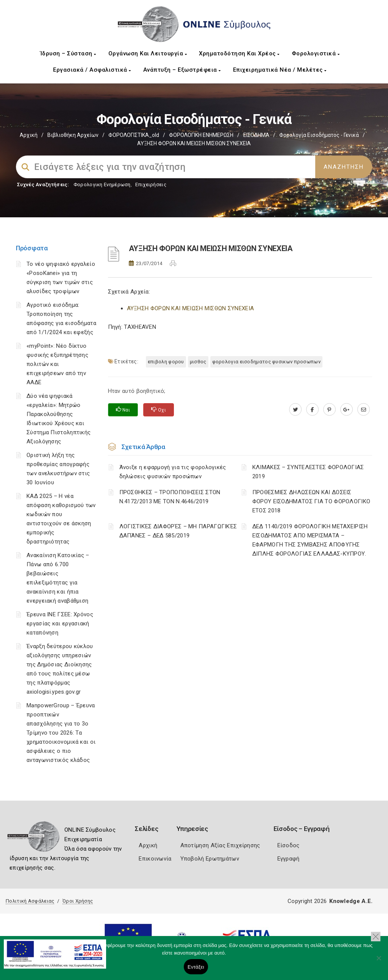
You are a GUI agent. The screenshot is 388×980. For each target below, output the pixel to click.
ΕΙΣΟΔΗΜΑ (256, 135)
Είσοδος (289, 845)
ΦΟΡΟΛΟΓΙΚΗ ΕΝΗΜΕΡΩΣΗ (201, 135)
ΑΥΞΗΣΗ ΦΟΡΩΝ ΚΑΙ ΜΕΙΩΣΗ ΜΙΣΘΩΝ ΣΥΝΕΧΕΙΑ (191, 308)
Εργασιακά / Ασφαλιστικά (92, 70)
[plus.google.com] (347, 410)
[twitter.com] (295, 410)
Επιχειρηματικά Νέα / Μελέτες (280, 70)
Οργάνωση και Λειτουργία (148, 53)
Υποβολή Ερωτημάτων (210, 859)
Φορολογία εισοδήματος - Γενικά (319, 135)
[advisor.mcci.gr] (364, 410)
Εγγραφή (289, 859)
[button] (376, 937)
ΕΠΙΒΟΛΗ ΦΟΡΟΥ (166, 362)
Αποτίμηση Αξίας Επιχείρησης (220, 845)
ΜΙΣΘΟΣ (198, 362)
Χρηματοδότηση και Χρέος (239, 53)
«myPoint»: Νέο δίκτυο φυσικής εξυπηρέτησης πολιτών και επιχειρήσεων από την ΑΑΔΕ (57, 364)
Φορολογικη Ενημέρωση (102, 185)
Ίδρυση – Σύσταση (68, 53)
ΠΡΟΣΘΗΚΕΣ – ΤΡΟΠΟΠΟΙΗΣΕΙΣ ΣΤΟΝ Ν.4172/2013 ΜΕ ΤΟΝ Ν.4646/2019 (170, 497)
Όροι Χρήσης (78, 901)
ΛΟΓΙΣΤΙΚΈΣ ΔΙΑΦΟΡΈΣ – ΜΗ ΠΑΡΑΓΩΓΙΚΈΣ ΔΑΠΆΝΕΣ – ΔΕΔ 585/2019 (178, 531)
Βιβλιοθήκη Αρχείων (73, 135)
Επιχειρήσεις (151, 185)
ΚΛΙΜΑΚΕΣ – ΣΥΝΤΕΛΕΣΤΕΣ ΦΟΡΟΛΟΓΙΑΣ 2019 (308, 472)
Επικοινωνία (155, 859)
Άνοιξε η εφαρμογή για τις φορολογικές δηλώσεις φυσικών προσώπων (173, 472)
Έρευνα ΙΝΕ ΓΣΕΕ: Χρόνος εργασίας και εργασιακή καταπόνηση (60, 623)
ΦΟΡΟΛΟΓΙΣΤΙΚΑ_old (134, 135)
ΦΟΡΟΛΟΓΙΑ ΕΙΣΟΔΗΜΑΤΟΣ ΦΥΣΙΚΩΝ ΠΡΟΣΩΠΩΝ (266, 362)
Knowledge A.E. (351, 901)
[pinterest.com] (329, 410)
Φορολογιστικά (316, 53)
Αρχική (29, 135)
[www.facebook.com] (312, 410)
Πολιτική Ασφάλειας (30, 901)
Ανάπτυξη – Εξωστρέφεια (182, 70)
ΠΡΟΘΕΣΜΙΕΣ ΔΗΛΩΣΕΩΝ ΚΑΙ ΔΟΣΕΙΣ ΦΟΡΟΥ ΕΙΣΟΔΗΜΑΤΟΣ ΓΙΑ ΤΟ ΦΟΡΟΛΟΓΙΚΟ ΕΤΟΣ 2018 (311, 501)
